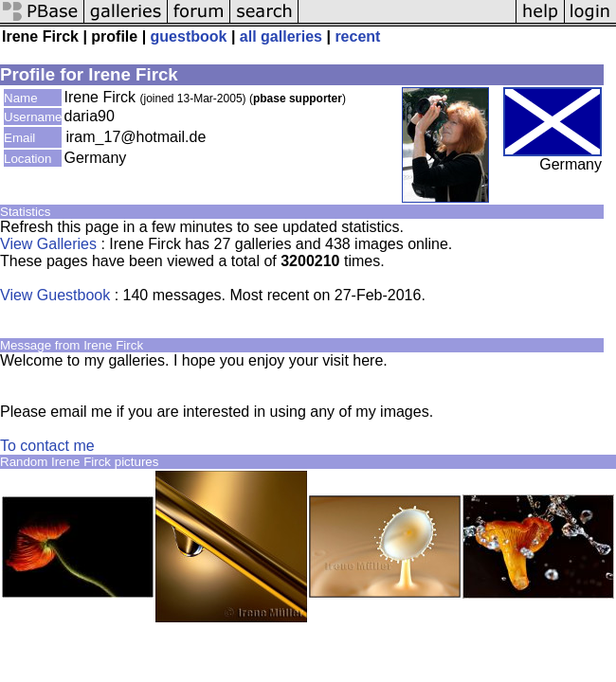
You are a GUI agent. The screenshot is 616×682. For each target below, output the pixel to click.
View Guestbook (55, 295)
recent (357, 36)
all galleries (281, 36)
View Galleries (48, 244)
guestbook (189, 36)
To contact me (47, 446)
